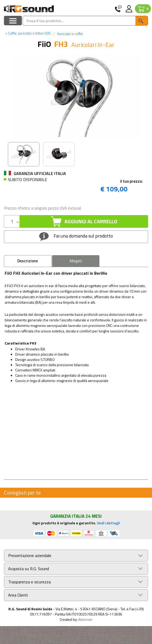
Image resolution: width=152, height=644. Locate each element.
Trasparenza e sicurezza (29, 582)
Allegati (76, 261)
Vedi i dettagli (108, 523)
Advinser (85, 619)
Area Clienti (18, 595)
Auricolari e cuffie (70, 34)
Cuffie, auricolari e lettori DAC (28, 33)
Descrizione (28, 261)
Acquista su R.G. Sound (29, 569)
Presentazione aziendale (30, 556)
